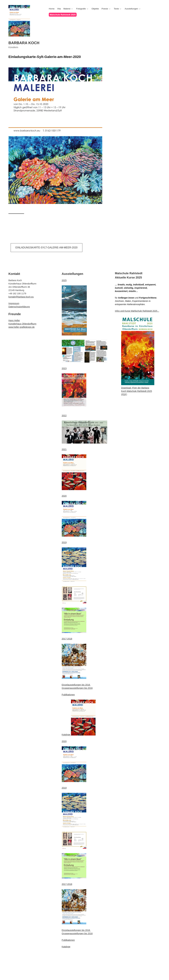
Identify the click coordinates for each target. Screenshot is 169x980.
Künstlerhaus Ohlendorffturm (22, 324)
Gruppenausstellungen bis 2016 (77, 688)
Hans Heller (14, 320)
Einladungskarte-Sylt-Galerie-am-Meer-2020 (47, 248)
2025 (64, 280)
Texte (116, 9)
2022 (64, 416)
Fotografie (81, 9)
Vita (59, 9)
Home (52, 9)
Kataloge (66, 735)
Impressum (14, 303)
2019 (64, 542)
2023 (64, 368)
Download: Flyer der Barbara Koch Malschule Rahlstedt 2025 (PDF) (137, 391)
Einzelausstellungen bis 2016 (76, 685)
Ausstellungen (131, 9)
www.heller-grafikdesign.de (21, 327)
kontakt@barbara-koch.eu (21, 297)
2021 (64, 449)
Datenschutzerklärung (19, 307)
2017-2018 (67, 639)
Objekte (95, 9)
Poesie (105, 9)
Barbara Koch (24, 43)
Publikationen (68, 695)
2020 (64, 496)
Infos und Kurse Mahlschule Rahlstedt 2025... (137, 311)
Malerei (67, 9)
